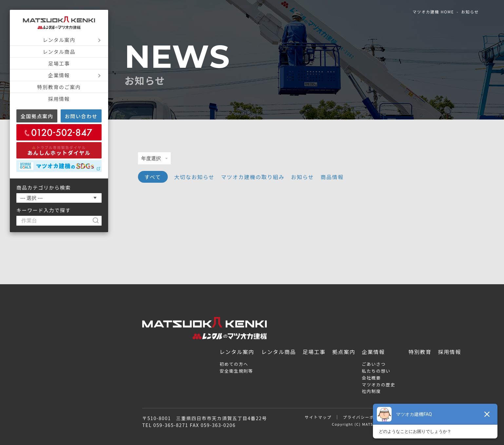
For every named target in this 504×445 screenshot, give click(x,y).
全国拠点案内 (37, 116)
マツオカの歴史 (378, 385)
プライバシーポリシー (365, 417)
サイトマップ (318, 417)
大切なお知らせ (194, 177)
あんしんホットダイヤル (59, 151)
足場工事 (59, 63)
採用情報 (59, 99)
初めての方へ (234, 364)
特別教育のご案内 (59, 87)
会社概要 (371, 378)
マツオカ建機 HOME (433, 12)
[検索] (99, 221)
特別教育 (420, 352)
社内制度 (371, 391)
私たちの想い (376, 371)
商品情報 (332, 177)
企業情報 (59, 75)
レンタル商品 (59, 52)
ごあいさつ (374, 364)
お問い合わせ (81, 116)
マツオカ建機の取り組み (253, 177)
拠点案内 (344, 352)
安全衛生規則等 (236, 371)
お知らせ (302, 177)
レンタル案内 (59, 40)
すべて (153, 177)
